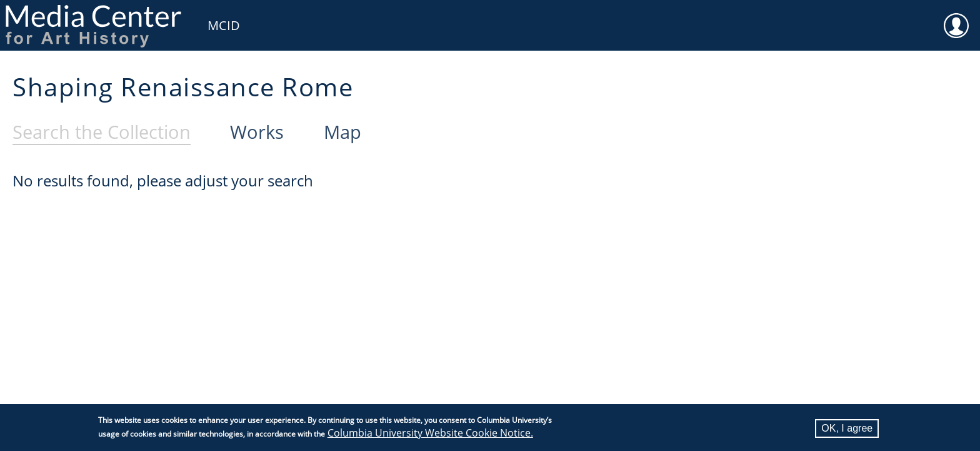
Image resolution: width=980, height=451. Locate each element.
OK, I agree (847, 429)
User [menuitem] (956, 18)
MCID (224, 25)
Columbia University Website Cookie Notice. (430, 433)
